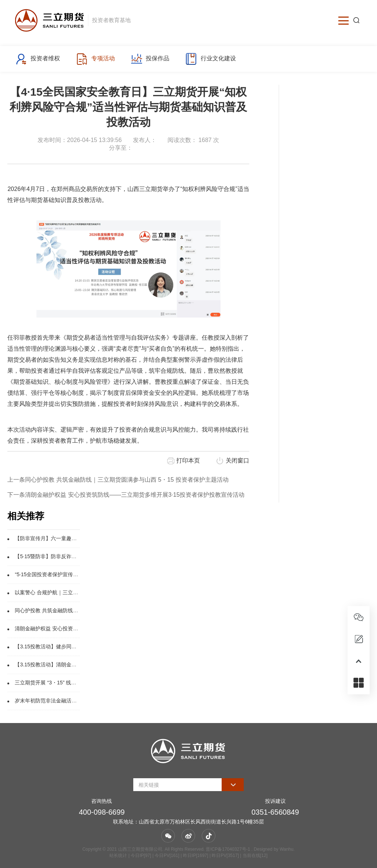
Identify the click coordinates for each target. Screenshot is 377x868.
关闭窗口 (237, 460)
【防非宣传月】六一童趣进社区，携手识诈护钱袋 (71, 538)
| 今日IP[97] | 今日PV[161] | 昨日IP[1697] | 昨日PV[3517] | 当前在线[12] (197, 855)
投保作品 (150, 59)
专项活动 (95, 59)
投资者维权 (38, 59)
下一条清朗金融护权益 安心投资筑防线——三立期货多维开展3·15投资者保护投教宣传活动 (126, 495)
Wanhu (286, 849)
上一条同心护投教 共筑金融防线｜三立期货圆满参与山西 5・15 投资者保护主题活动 (118, 480)
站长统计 (118, 855)
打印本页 (188, 460)
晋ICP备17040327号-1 (228, 849)
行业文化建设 (210, 59)
